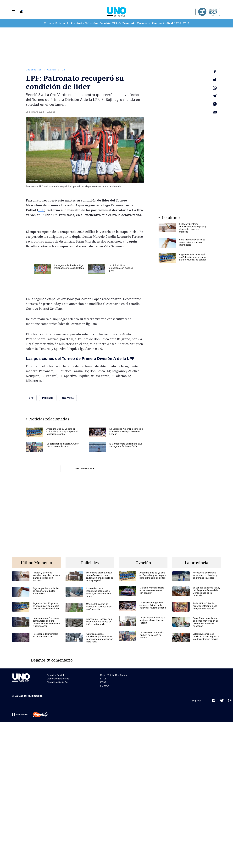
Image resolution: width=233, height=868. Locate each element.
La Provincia (75, 23)
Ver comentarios (85, 469)
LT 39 (178, 23)
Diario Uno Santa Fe (57, 682)
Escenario (144, 23)
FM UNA (105, 686)
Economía (129, 23)
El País (117, 23)
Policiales (92, 23)
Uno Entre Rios (34, 70)
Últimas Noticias (55, 23)
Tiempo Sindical (162, 23)
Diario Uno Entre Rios (58, 679)
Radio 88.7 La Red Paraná (114, 675)
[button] (14, 12)
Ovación (105, 23)
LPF (64, 70)
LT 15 (186, 23)
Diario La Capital (55, 675)
